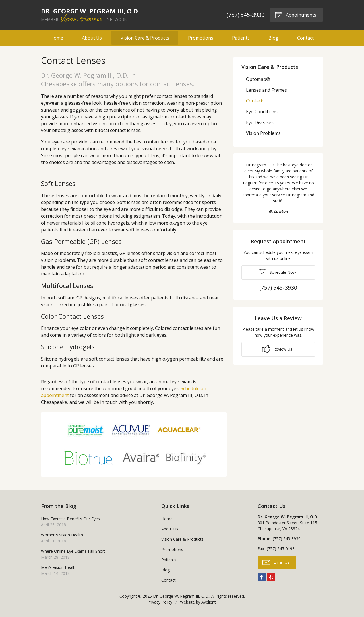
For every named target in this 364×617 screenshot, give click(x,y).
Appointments (295, 15)
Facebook (262, 577)
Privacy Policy (160, 602)
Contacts (255, 101)
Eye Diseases (260, 122)
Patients (241, 38)
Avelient (209, 602)
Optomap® (258, 79)
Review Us (277, 349)
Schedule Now (277, 272)
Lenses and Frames (266, 90)
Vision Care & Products (145, 38)
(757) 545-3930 (246, 15)
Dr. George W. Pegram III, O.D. (181, 596)
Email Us (276, 562)
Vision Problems (263, 133)
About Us (92, 38)
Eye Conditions (262, 112)
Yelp (271, 577)
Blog (273, 38)
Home (57, 38)
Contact (305, 38)
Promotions (201, 38)
